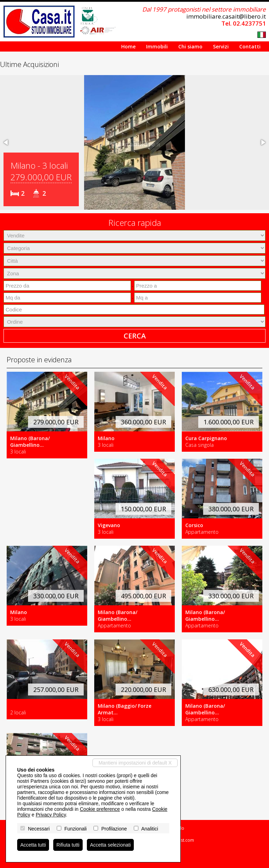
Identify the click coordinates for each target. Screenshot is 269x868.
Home (128, 46)
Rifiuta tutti (68, 845)
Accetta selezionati (111, 845)
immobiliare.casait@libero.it (226, 16)
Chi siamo (190, 46)
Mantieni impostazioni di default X (135, 763)
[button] (6, 142)
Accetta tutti (33, 845)
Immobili (157, 46)
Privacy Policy (51, 815)
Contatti (250, 46)
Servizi (221, 46)
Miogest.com (181, 840)
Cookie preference (100, 809)
